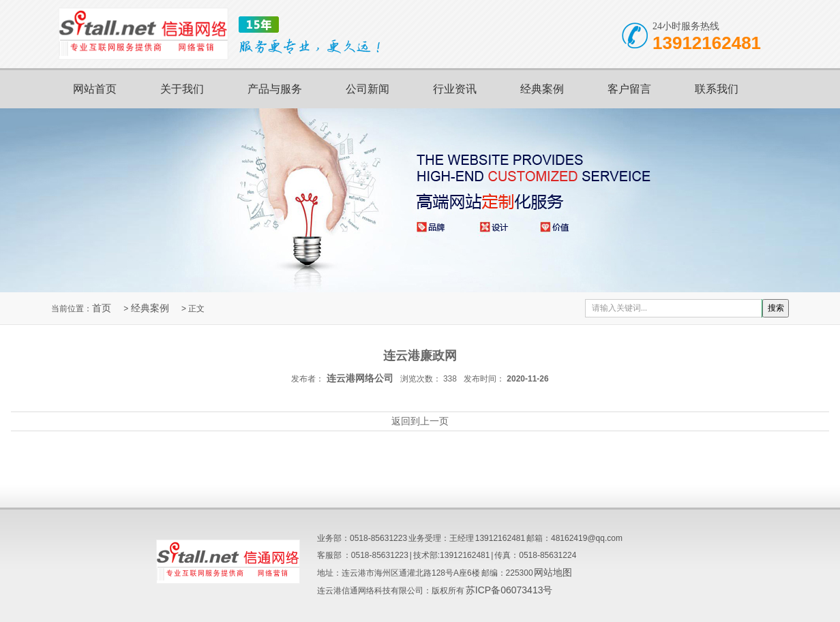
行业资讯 (455, 89)
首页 (102, 308)
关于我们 (182, 89)
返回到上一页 (420, 421)
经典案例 (542, 89)
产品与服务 (275, 89)
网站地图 (553, 572)
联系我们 (717, 89)
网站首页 (95, 89)
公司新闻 (367, 89)
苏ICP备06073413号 (509, 590)
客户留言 (629, 89)
